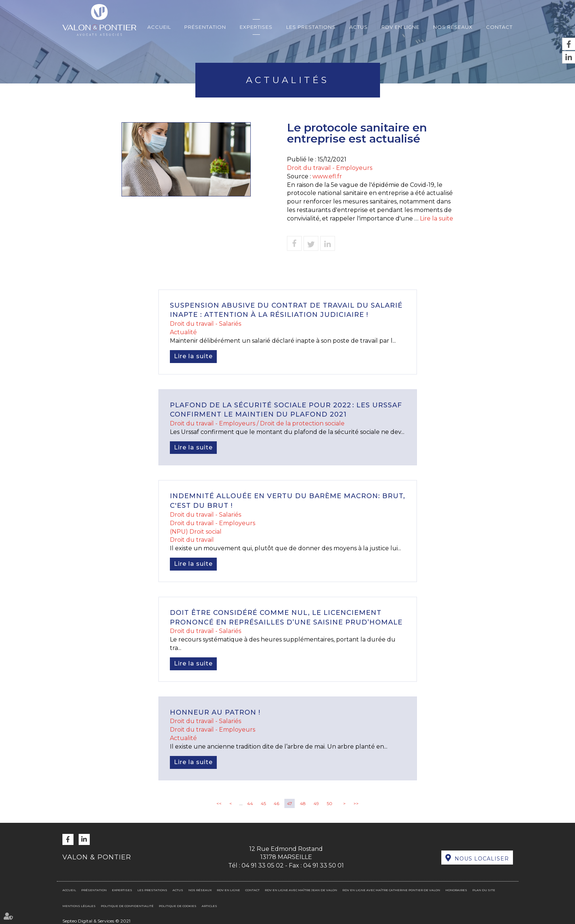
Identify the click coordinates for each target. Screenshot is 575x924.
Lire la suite (437, 218)
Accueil (159, 27)
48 (303, 803)
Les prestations (311, 27)
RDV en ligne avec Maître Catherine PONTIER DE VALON (391, 890)
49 (316, 803)
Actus (359, 27)
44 (250, 803)
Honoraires (456, 890)
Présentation (205, 27)
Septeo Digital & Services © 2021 (96, 921)
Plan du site (484, 890)
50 (330, 803)
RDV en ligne (401, 27)
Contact (499, 27)
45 (263, 803)
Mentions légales (79, 906)
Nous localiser (482, 859)
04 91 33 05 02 (263, 865)
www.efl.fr (327, 176)
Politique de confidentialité (127, 906)
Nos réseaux (453, 27)
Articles (209, 906)
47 (290, 803)
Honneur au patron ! (215, 712)
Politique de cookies (178, 906)
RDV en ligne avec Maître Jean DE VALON (301, 890)
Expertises (256, 27)
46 (276, 803)
